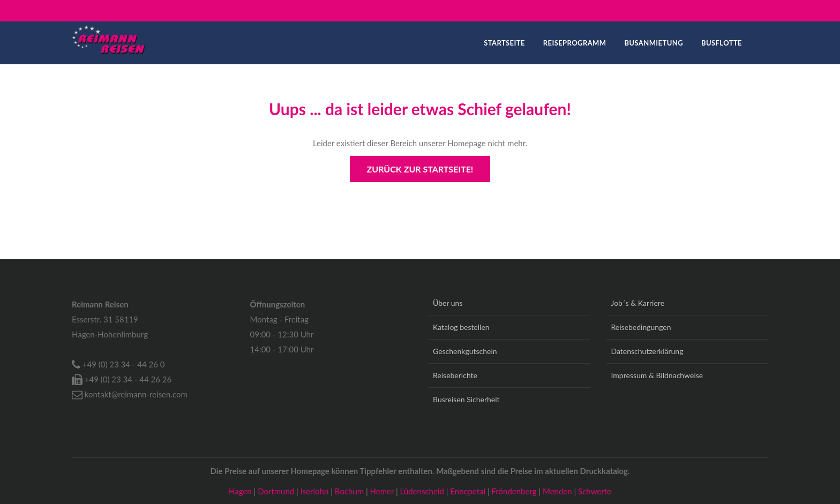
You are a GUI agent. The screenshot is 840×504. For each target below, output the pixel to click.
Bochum (350, 491)
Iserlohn (316, 491)
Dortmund (277, 491)
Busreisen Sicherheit (466, 399)
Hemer (383, 491)
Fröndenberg (515, 491)
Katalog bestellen (461, 327)
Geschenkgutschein (465, 351)
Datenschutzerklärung (647, 351)
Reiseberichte (455, 375)
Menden (558, 491)
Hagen (241, 491)
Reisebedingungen (641, 327)
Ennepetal (469, 491)
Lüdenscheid (423, 491)
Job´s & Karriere (638, 303)
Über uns (448, 303)
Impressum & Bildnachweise (657, 375)
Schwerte (595, 491)
